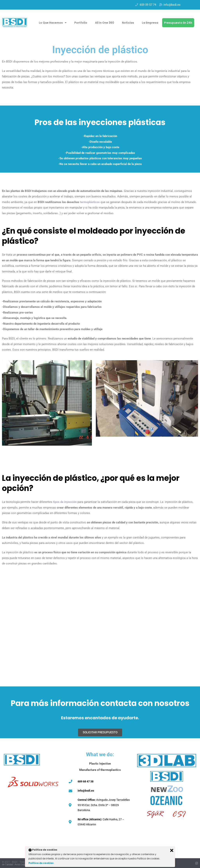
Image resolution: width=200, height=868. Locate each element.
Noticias (128, 23)
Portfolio (81, 23)
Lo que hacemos (53, 23)
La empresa (150, 23)
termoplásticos (90, 202)
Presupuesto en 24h (178, 23)
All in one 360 (105, 23)
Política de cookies (41, 863)
